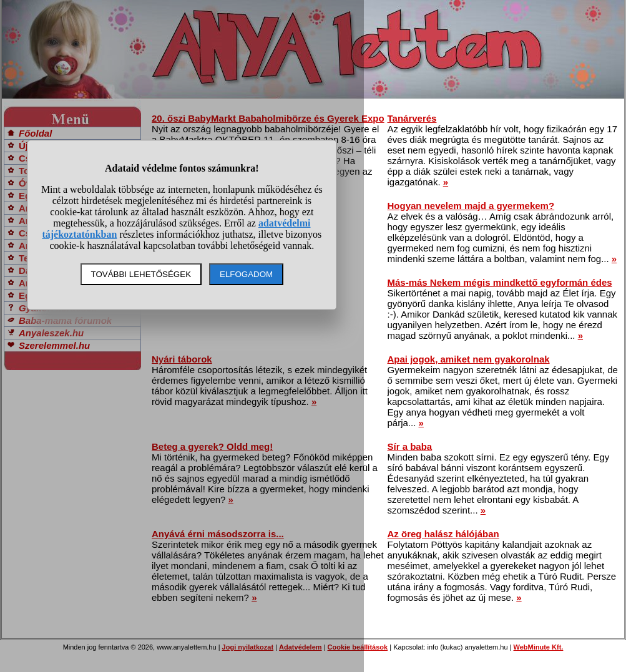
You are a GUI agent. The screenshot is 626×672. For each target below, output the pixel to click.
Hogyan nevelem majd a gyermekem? (471, 206)
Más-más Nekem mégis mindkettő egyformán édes (500, 282)
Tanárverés (412, 118)
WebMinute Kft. (539, 647)
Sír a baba (410, 446)
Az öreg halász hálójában (443, 534)
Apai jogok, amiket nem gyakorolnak (469, 359)
